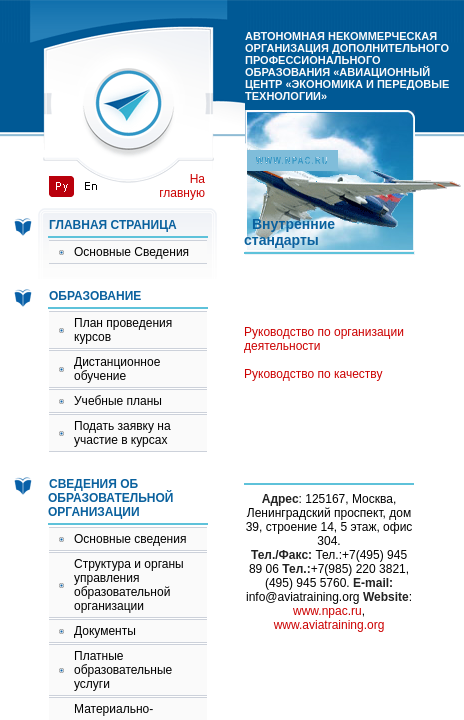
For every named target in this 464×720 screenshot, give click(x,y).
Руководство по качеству (313, 374)
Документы (105, 631)
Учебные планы (118, 401)
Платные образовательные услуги (123, 670)
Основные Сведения (131, 252)
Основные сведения (130, 539)
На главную (182, 186)
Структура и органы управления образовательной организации (129, 585)
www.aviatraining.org (329, 625)
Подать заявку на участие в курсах (122, 433)
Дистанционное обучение (117, 369)
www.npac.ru (327, 611)
